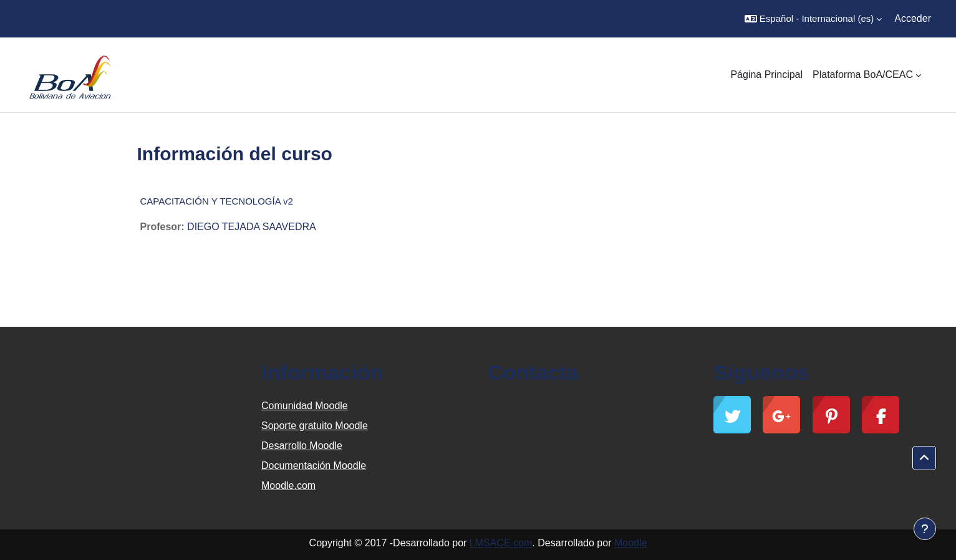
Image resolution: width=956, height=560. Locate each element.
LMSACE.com (501, 543)
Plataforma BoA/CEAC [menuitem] (863, 75)
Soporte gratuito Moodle (315, 426)
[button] (813, 19)
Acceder (913, 18)
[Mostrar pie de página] (925, 529)
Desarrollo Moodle (302, 446)
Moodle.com (288, 485)
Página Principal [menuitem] (766, 75)
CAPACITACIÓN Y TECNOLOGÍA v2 (217, 201)
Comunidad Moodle (305, 406)
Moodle (630, 543)
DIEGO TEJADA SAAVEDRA (252, 227)
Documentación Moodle (314, 466)
